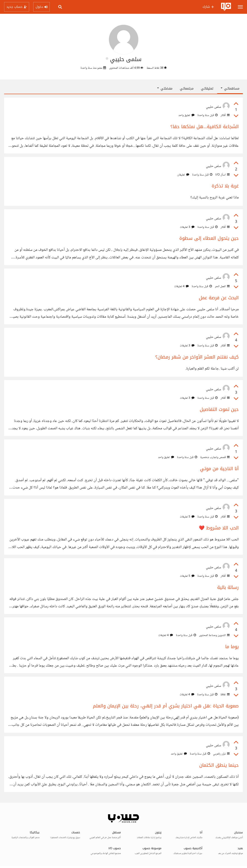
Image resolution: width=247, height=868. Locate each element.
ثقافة (225, 695)
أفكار (225, 115)
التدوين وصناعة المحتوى (214, 635)
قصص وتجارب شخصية (215, 457)
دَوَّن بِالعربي (221, 754)
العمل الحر (222, 286)
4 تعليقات (181, 286)
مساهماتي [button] (230, 89)
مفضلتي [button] (165, 89)
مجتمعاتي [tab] (187, 89)
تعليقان (183, 175)
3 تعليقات (187, 227)
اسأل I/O (222, 175)
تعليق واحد (186, 115)
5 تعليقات (187, 517)
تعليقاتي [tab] (207, 89)
